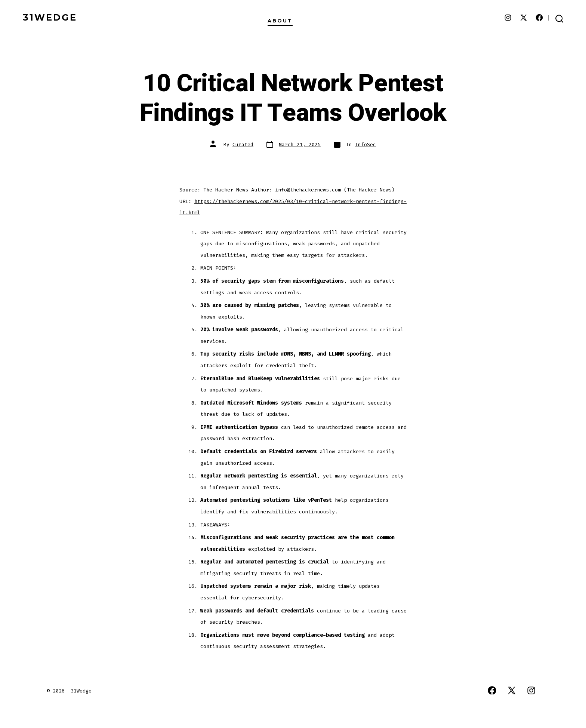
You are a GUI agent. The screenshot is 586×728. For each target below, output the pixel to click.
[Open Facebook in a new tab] (539, 18)
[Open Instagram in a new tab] (508, 18)
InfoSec (366, 145)
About (280, 21)
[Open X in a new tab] (524, 18)
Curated (243, 145)
